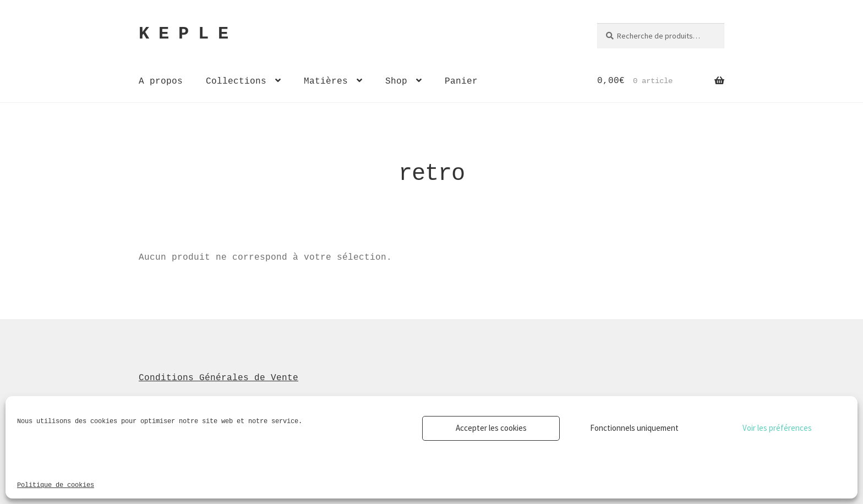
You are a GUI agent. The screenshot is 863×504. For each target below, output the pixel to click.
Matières (326, 81)
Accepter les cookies (491, 428)
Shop (396, 81)
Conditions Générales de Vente (219, 377)
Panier (461, 81)
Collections (236, 81)
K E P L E (183, 34)
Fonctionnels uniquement (634, 428)
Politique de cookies (56, 484)
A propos (161, 81)
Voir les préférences (777, 428)
